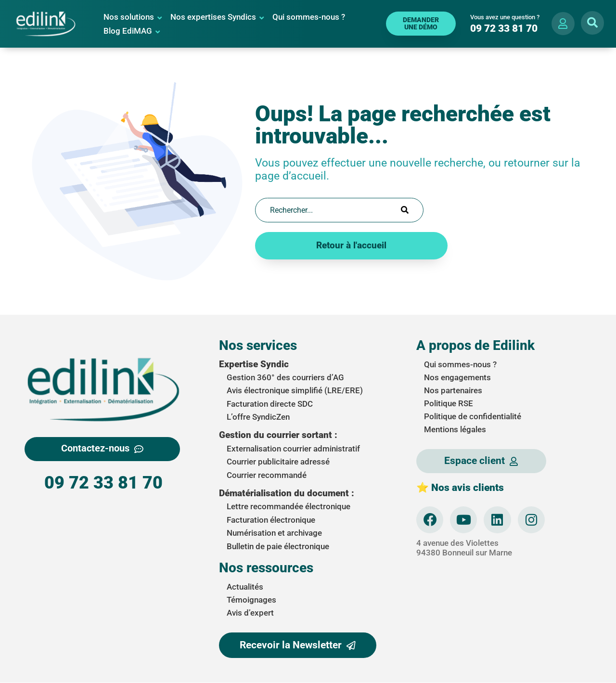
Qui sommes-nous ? (460, 364)
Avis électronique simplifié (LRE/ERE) (295, 390)
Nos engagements (457, 377)
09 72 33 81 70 (103, 483)
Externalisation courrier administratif (293, 449)
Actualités (245, 587)
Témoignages (251, 600)
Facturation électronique (271, 520)
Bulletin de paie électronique (278, 546)
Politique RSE (449, 403)
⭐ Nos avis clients (460, 487)
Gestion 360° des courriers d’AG (285, 377)
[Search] (405, 210)
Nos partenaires (453, 390)
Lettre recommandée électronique (289, 506)
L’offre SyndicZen (258, 417)
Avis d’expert (250, 613)
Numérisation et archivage (274, 533)
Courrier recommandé (267, 475)
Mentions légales (455, 429)
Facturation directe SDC (270, 403)
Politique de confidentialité (473, 416)
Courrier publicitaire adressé (278, 462)
